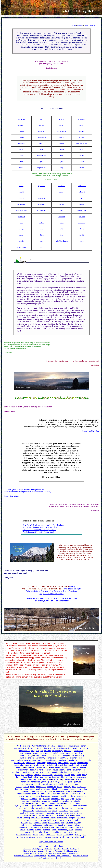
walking (78, 835)
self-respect (38, 825)
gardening (79, 779)
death (86, 765)
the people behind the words (59, 856)
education (77, 770)
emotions (16, 772)
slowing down (34, 827)
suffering (47, 830)
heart (33, 787)
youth (83, 837)
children (23, 758)
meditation (56, 801)
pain (61, 210)
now (61, 806)
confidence (30, 763)
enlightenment (51, 772)
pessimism (21, 217)
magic (78, 799)
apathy (62, 119)
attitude (48, 751)
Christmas (27, 849)
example (29, 775)
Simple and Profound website (52, 594)
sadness (37, 823)
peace (81, 808)
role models (75, 820)
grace (70, 782)
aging (36, 748)
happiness (69, 784)
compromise (19, 763)
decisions (20, 767)
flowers (72, 777)
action (83, 746)
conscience (52, 763)
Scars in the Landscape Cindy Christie (39, 530)
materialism (21, 204)
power (66, 813)
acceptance (63, 746)
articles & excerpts (80, 856)
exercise (37, 775)
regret (61, 223)
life (40, 799)
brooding (21, 125)
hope (74, 787)
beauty (36, 753)
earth (69, 770)
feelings (48, 777)
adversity (18, 748)
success (38, 830)
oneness (68, 806)
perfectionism (82, 210)
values (36, 835)
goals (50, 782)
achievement (74, 746)
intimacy (36, 794)
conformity (82, 131)
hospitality (82, 787)
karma (28, 796)
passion (57, 808)
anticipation (59, 748)
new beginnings (51, 806)
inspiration (70, 791)
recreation (36, 818)
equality (78, 772)
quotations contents (69, 853)
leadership (81, 796)
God (55, 782)
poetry (77, 811)
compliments (85, 760)
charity (81, 755)
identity (39, 789)
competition (50, 760)
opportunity (24, 808)
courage (29, 765)
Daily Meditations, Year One (37, 591)
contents (80, 25)
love (67, 799)
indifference (82, 186)
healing (19, 787)
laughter (64, 796)
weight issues (21, 247)
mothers (60, 803)
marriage (25, 801)
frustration (42, 779)
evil (22, 775)
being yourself (46, 753)
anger (50, 748)
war (84, 835)
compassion (39, 760)
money (52, 803)
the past (65, 808)
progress (58, 815)
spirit (65, 827)
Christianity (40, 758)
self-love (69, 823)
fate (18, 777)
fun (49, 779)
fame (21, 155)
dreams (63, 770)
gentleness (36, 782)
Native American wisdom (34, 851)
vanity (82, 241)
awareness (78, 751)
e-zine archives (54, 853)
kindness (36, 796)
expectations (47, 775)
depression (21, 143)
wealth (20, 837)
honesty (67, 787)
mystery (18, 806)
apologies (84, 748)
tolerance (48, 832)
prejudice (82, 217)
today (40, 832)
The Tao (65, 849)
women (48, 837)
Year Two (54, 591)
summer (49, 846)
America (57, 849)
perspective (53, 811)
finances (82, 155)
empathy (25, 772)
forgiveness (81, 777)
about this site (57, 858)
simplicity (23, 827)
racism (41, 223)
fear (62, 155)
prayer (80, 813)
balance (28, 753)
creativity (49, 765)
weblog (72, 586)
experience (59, 775)
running (24, 823)
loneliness (41, 198)
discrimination (22, 770)
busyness (41, 125)
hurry (62, 168)
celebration (46, 755)
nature (25, 806)
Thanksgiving (38, 849)
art (42, 751)
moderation (43, 803)
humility (19, 789)
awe (22, 753)
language (55, 796)
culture (79, 765)
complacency (73, 760)
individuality (46, 791)
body (62, 753)
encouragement (37, 772)
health (21, 168)
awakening (68, 751)
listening (46, 799)
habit (61, 784)
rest (55, 820)
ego (84, 770)
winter (60, 846)
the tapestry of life (66, 830)
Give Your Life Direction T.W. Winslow (40, 527)
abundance (52, 746)
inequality (21, 192)
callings (30, 755)
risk (42, 229)
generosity (25, 782)
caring (37, 755)
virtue (59, 835)
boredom (69, 753)
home (74, 25)
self (63, 823)
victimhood (51, 835)
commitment (63, 758)
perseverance (41, 811)
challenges (56, 755)
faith (73, 775)
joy (84, 794)
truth (76, 832)
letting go (33, 799)
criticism (62, 137)
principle (41, 815)
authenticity (58, 751)
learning (25, 799)
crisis (57, 765)
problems (49, 815)
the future (56, 779)
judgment (82, 192)
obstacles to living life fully (35, 853)
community (16, 760)
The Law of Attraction (54, 851)
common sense (76, 758)
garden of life (67, 779)
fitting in (64, 777)
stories (72, 827)
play (71, 811)
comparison (41, 131)
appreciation (24, 751)
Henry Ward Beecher (91, 431)
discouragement (82, 143)
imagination (82, 789)
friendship (32, 779)
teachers (78, 830)
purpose (77, 815)
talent (54, 830)
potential (51, 813)
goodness (62, 782)
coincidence (52, 758)
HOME (19, 746)
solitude (41, 235)
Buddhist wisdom (71, 851)
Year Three (64, 591)
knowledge (46, 796)
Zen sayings (75, 849)
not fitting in (41, 210)
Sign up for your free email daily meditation (52, 601)
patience (73, 808)
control (21, 137)
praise (73, 813)
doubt (21, 149)
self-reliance (26, 825)
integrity (80, 791)
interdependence (24, 794)
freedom (23, 779)
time (35, 832)
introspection (46, 794)
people (86, 25)
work (62, 837)
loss (62, 799)
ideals (32, 789)
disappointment (70, 767)
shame (21, 235)
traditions (58, 832)
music (78, 803)
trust (41, 241)
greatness (26, 784)
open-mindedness (80, 806)
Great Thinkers (40, 856)
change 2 (82, 125)
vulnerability (68, 835)
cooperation (19, 765)
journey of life (76, 794)
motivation (70, 803)
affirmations (44, 858)
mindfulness (67, 801)
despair (62, 143)
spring (41, 846)
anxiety (68, 748)
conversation (83, 763)
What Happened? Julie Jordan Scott (38, 532)
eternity (86, 772)
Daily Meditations (39, 746)
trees (65, 832)
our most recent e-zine (23, 856)
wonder (55, 837)
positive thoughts (27, 813)
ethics (17, 775)
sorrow (59, 827)
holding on (51, 787)
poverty (59, 813)
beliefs (56, 753)
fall (55, 846)
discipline (82, 767)
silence (78, 825)
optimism (34, 808)
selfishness (49, 825)
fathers (24, 777)
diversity (48, 770)
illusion (73, 789)
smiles (44, 827)
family (85, 775)
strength (79, 827)
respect (36, 820)
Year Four (73, 591)
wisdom (40, 837)
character (73, 755)
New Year (48, 849)
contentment (63, 763)
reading (27, 818)
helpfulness (41, 787)
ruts (31, 823)
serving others (61, 825)
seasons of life (54, 823)
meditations (94, 25)
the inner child (58, 791)
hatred (82, 162)
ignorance (41, 186)
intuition (57, 794)
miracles (77, 801)
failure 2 (82, 149)
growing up (48, 784)
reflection (45, 818)
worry (41, 247)
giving (44, 782)
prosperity (68, 815)
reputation (81, 818)
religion (72, 818)
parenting (49, 808)
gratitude (77, 782)
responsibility (46, 820)
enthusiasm (63, 772)
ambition (43, 748)
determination (56, 767)
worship (76, 837)
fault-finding (41, 155)
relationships (63, 818)
